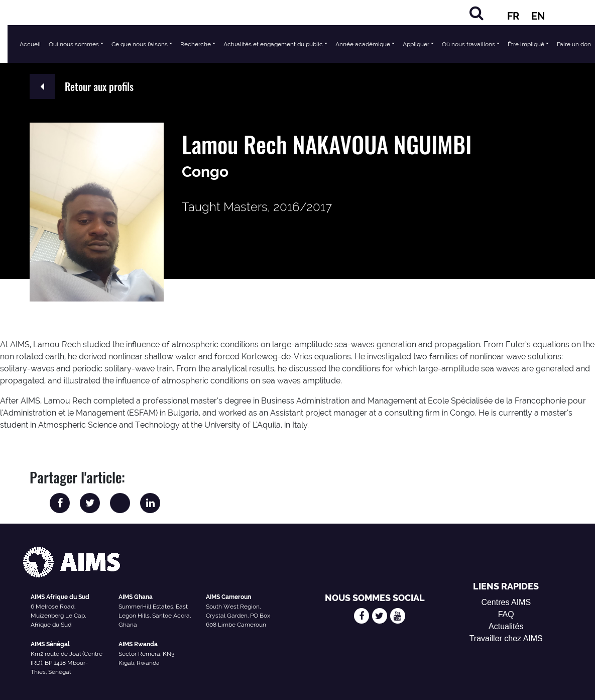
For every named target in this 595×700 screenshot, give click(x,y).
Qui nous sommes (74, 44)
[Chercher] (477, 13)
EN (538, 16)
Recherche (196, 44)
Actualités (506, 626)
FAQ (506, 614)
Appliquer (416, 44)
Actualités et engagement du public (273, 44)
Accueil (30, 44)
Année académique (363, 44)
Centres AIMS (506, 602)
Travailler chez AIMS (506, 638)
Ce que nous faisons (140, 44)
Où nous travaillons (468, 44)
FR (513, 16)
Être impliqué (526, 44)
